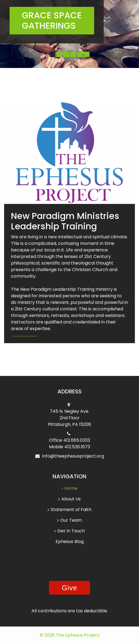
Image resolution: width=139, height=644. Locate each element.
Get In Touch (69, 531)
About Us (69, 499)
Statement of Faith (69, 510)
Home (69, 488)
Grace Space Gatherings (52, 20)
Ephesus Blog (70, 541)
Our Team (69, 520)
